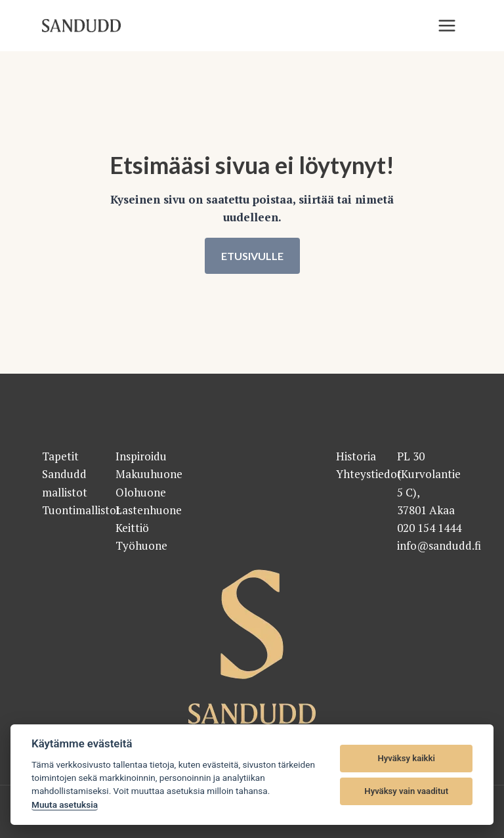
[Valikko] (447, 26)
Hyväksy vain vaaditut (406, 791)
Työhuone (141, 545)
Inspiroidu (141, 456)
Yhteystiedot (369, 474)
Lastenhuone (149, 510)
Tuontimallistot (81, 510)
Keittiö (132, 528)
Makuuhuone (149, 474)
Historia (356, 456)
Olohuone (141, 492)
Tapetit (60, 456)
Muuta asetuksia (65, 805)
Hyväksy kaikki (407, 758)
